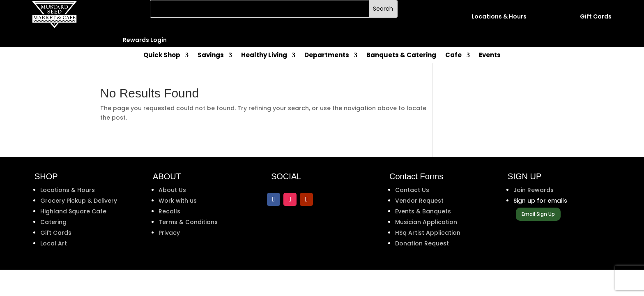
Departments (327, 56)
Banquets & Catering (401, 56)
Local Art (54, 243)
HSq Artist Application (428, 233)
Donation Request (422, 243)
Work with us (178, 201)
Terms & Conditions (188, 222)
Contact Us (412, 190)
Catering (53, 222)
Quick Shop (162, 56)
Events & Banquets (423, 211)
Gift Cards (56, 233)
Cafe (453, 56)
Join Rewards (534, 190)
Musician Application (426, 222)
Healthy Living (264, 56)
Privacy (169, 233)
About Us (172, 190)
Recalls (169, 211)
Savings (211, 56)
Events (490, 56)
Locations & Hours (68, 190)
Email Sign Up (538, 214)
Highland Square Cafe (73, 211)
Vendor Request (419, 201)
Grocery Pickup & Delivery (79, 201)
